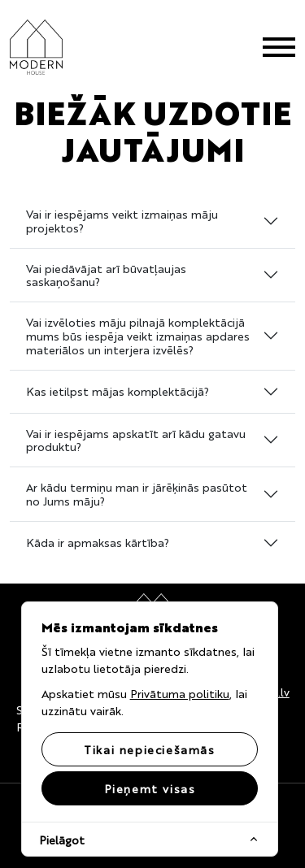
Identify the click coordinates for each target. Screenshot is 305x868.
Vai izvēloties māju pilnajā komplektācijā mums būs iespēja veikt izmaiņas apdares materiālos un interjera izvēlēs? (138, 336)
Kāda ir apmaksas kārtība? (98, 542)
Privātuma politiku (180, 693)
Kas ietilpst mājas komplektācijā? (118, 391)
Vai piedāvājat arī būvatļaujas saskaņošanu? (106, 275)
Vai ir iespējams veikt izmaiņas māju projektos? (122, 221)
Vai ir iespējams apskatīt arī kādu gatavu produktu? (136, 440)
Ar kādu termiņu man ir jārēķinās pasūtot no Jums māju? (137, 494)
